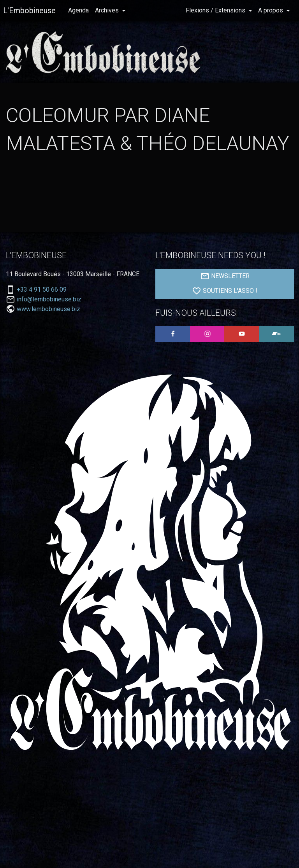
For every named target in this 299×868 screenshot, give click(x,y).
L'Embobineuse (29, 10)
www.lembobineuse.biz (48, 309)
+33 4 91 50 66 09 (42, 290)
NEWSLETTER (225, 276)
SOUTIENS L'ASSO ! (225, 291)
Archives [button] (108, 10)
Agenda (78, 10)
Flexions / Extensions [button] (216, 10)
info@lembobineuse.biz (49, 299)
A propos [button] (271, 10)
